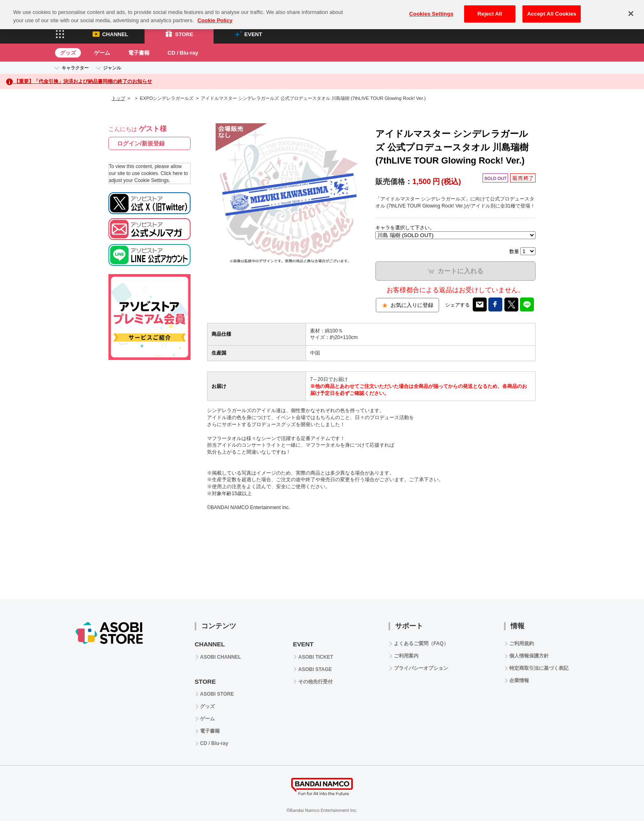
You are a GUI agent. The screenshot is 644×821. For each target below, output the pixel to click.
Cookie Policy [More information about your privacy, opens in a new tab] (215, 12)
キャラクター (75, 68)
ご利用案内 (406, 656)
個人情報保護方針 (529, 656)
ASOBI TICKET (316, 657)
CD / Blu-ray (183, 53)
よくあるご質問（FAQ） (421, 643)
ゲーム (102, 53)
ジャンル (112, 68)
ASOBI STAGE (315, 669)
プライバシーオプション (421, 668)
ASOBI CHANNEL (221, 657)
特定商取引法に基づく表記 (539, 668)
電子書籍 (139, 53)
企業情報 (519, 680)
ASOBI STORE (217, 694)
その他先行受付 (315, 682)
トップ (118, 98)
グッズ (68, 53)
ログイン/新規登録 (141, 143)
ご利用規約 (522, 643)
